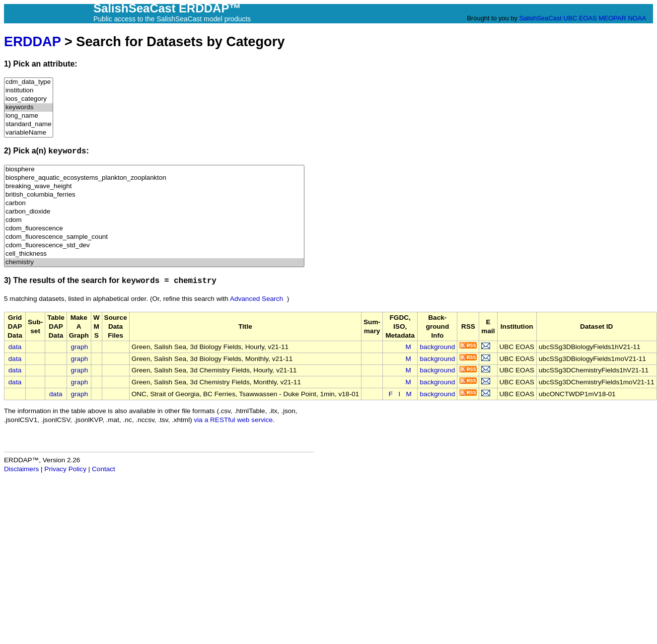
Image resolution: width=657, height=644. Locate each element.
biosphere (154, 170)
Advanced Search (256, 299)
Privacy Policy (65, 469)
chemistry (154, 262)
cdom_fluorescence (154, 229)
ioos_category (29, 99)
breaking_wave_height (154, 186)
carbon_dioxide (154, 212)
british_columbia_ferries (154, 195)
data (15, 347)
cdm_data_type (29, 82)
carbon (154, 203)
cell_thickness (154, 254)
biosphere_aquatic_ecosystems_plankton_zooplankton (154, 178)
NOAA (637, 18)
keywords (29, 107)
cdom (154, 220)
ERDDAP (32, 41)
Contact (104, 469)
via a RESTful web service (234, 420)
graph (80, 347)
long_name (29, 116)
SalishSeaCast (541, 18)
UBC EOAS (580, 18)
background (437, 347)
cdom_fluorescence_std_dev (154, 246)
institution (29, 91)
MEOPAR (612, 18)
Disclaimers (21, 469)
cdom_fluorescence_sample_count (154, 237)
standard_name (29, 124)
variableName (29, 133)
